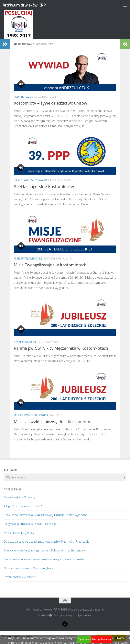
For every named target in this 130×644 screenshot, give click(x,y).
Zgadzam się (86, 639)
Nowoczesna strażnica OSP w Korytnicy (28, 568)
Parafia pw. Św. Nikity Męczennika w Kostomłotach (61, 348)
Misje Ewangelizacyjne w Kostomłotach (50, 265)
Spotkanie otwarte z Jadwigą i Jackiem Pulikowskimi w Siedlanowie (45, 550)
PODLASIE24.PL (13, 489)
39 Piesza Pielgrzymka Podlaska (35, 180)
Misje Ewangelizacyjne (28, 258)
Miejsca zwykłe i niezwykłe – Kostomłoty (52, 422)
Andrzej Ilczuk (23, 97)
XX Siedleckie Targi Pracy (19, 533)
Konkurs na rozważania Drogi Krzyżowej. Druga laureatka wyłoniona (46, 515)
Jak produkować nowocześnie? (23, 506)
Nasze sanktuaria (26, 342)
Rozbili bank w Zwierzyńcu (20, 577)
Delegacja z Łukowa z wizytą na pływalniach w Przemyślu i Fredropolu (47, 542)
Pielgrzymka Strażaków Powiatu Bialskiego (30, 524)
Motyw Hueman (83, 615)
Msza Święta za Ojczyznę (20, 497)
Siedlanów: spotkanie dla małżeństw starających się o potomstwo (45, 559)
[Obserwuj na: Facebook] (65, 624)
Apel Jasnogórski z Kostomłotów (44, 186)
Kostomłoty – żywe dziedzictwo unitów (50, 103)
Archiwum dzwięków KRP (24, 5)
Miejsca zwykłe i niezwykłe (31, 415)
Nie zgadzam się (101, 639)
